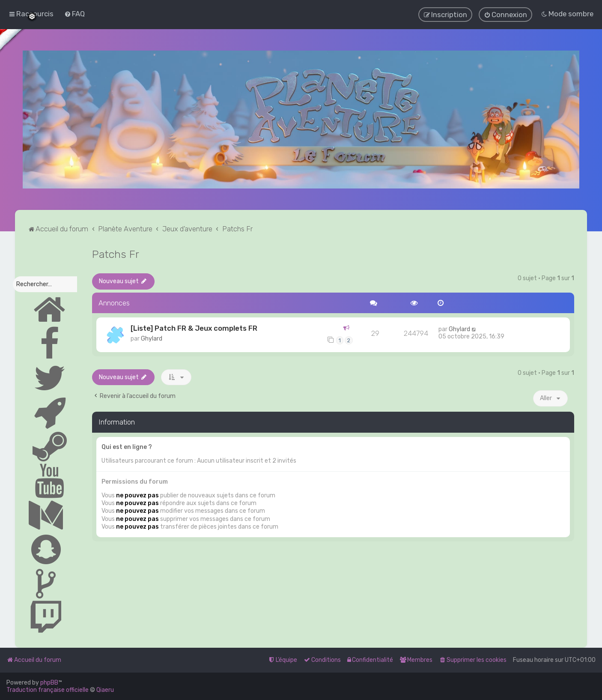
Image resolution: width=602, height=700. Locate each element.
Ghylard (152, 338)
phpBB (49, 683)
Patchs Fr (116, 254)
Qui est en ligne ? (127, 447)
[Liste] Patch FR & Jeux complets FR (194, 328)
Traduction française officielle (48, 690)
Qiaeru (105, 690)
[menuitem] (75, 14)
